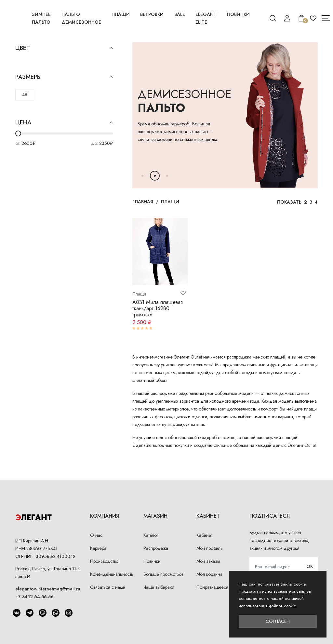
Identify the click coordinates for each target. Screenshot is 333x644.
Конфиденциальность (112, 574)
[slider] (18, 133)
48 (25, 95)
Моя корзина (209, 574)
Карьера (98, 548)
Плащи (121, 14)
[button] (142, 176)
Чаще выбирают (159, 587)
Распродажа (156, 548)
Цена (64, 123)
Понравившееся (212, 587)
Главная (143, 202)
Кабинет (204, 535)
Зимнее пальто (41, 18)
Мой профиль (210, 548)
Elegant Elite (206, 18)
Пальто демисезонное (81, 18)
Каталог (151, 535)
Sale (180, 14)
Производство (104, 561)
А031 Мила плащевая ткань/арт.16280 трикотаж (158, 308)
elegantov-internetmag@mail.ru (48, 589)
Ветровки (152, 14)
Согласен (278, 621)
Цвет (64, 48)
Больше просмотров (163, 574)
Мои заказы (208, 561)
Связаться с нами (108, 587)
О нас (96, 535)
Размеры (64, 77)
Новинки (238, 14)
